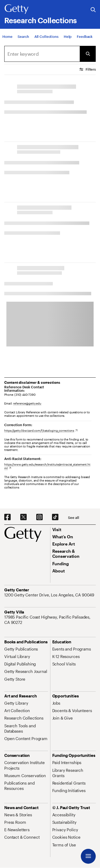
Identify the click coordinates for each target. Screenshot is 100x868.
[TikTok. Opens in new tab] (55, 517)
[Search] (23, 37)
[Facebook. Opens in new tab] (7, 517)
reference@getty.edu (27, 403)
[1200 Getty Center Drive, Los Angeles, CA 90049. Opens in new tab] (50, 595)
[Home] (7, 37)
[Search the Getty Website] (93, 10)
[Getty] (17, 9)
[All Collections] (46, 37)
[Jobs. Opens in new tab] (56, 703)
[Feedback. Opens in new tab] (85, 37)
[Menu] (88, 856)
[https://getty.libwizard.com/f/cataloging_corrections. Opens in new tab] (41, 431)
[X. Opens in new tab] (23, 517)
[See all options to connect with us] (73, 518)
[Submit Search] (88, 54)
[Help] (68, 37)
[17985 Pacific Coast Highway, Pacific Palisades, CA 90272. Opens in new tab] (50, 620)
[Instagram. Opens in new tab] (39, 517)
